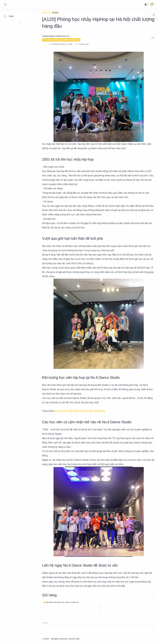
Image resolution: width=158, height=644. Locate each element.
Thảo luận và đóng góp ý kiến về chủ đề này (61, 40)
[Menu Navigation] (5, 5)
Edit (77, 639)
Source (72, 639)
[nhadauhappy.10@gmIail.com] (56, 36)
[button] (146, 5)
